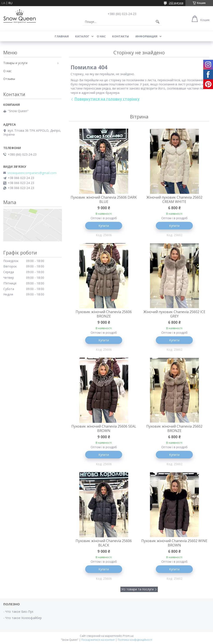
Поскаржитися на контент (98, 640)
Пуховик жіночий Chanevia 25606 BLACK (104, 543)
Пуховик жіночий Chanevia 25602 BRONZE (174, 428)
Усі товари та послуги (137, 589)
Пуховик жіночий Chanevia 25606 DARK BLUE (104, 199)
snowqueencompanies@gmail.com (32, 173)
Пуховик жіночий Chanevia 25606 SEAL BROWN (104, 428)
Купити (104, 226)
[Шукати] (158, 22)
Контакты (121, 36)
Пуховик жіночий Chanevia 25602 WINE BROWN (174, 543)
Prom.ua (128, 636)
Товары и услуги (15, 63)
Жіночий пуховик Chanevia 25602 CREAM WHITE (174, 199)
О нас (101, 36)
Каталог (82, 36)
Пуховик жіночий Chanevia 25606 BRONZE (104, 314)
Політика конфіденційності (135, 640)
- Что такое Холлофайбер (22, 618)
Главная (62, 36)
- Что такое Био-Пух (18, 612)
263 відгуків (176, 3)
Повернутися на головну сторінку (107, 99)
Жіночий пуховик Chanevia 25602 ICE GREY (174, 314)
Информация (146, 36)
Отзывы (9, 79)
